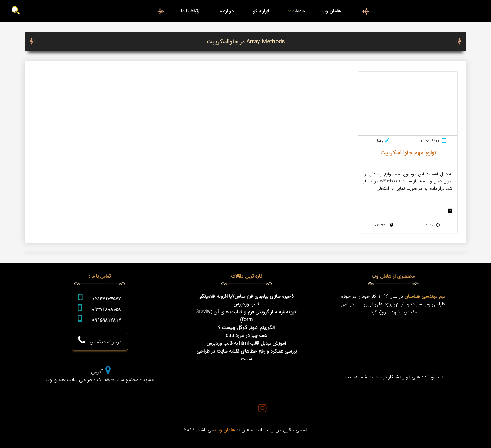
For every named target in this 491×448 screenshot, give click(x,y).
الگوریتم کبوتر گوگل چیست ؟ (247, 328)
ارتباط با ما (191, 11)
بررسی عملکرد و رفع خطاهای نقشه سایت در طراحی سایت (247, 355)
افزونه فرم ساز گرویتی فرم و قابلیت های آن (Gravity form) (246, 316)
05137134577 (106, 299)
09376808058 (106, 310)
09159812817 (106, 320)
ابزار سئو (261, 11)
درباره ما (226, 11)
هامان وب (331, 11)
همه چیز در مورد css (247, 336)
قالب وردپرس (246, 304)
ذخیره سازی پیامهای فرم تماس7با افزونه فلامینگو (247, 296)
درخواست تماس (100, 341)
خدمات (295, 11)
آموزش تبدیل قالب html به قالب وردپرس (246, 344)
